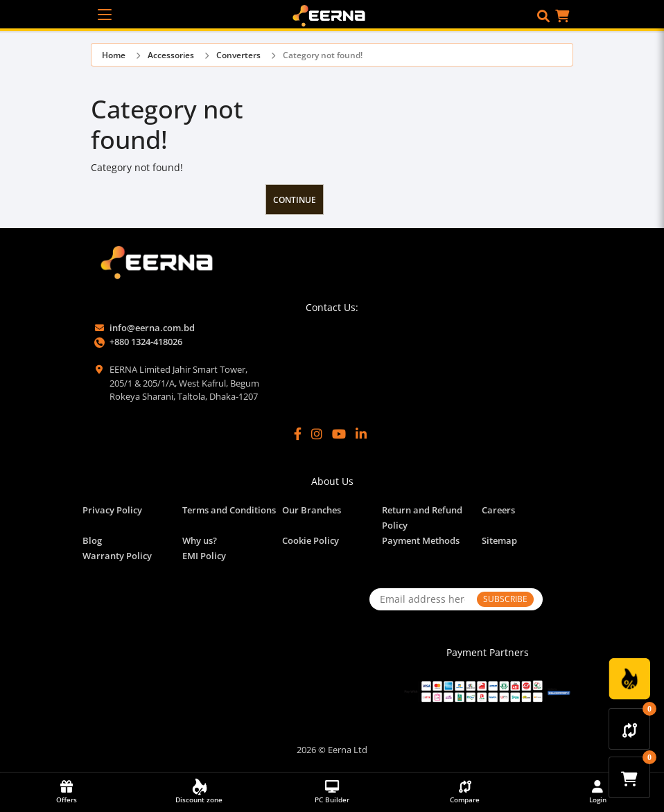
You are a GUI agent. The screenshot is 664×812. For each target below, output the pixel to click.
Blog (92, 540)
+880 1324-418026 (146, 342)
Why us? (200, 540)
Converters (238, 55)
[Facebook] (298, 434)
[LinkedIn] (361, 434)
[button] (543, 16)
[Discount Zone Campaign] (629, 679)
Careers (498, 510)
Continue (295, 200)
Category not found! (323, 55)
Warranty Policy (117, 556)
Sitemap (499, 540)
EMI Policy (204, 556)
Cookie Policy (311, 540)
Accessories (171, 55)
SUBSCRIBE (505, 599)
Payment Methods (421, 540)
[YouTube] (339, 434)
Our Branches (312, 510)
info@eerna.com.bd (152, 328)
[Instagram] (317, 434)
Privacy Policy (112, 510)
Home (114, 55)
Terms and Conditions (229, 510)
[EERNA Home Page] (332, 15)
